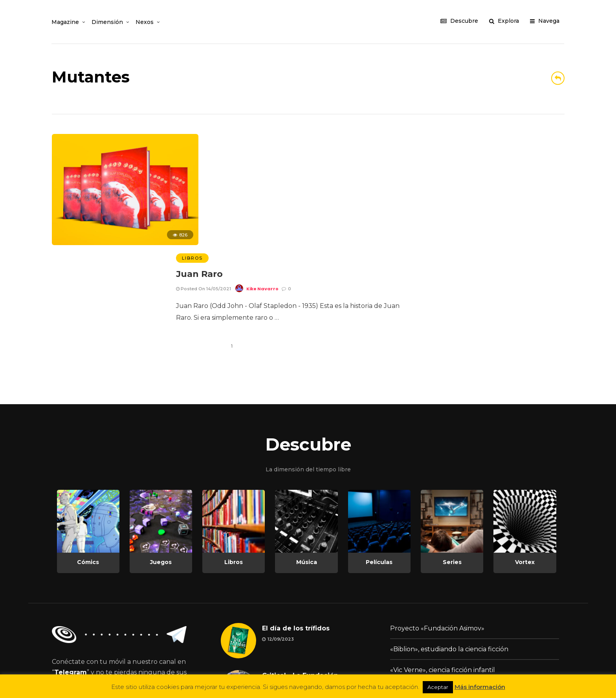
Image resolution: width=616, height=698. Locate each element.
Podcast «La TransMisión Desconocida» (450, 610)
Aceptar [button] (438, 687)
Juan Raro (199, 156)
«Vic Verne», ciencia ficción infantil (443, 569)
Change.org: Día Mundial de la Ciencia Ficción (461, 589)
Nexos (145, 22)
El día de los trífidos (296, 527)
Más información (480, 687)
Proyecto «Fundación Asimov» (437, 527)
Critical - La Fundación (300, 574)
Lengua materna (290, 621)
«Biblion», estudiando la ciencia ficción (449, 548)
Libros (192, 140)
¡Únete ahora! (85, 610)
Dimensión (108, 22)
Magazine (66, 22)
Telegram (71, 571)
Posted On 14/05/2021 (203, 170)
